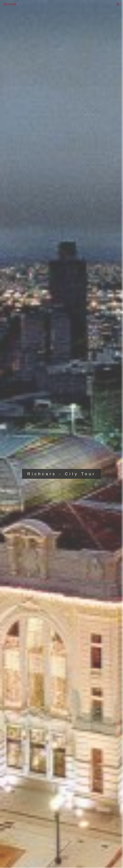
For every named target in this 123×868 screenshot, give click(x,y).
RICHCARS (10, 4)
